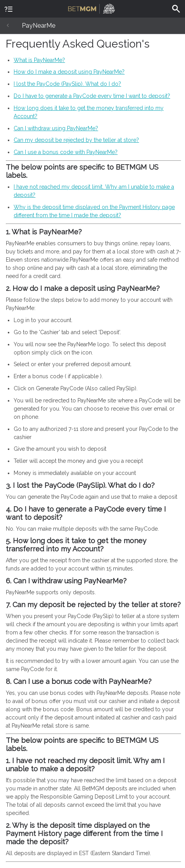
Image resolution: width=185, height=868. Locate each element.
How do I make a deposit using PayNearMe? (69, 72)
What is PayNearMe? (39, 60)
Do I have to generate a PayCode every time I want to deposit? (92, 96)
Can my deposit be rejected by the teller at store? (76, 140)
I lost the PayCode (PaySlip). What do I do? (67, 84)
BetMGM (92, 8)
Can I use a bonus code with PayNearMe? (66, 152)
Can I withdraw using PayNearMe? (56, 128)
